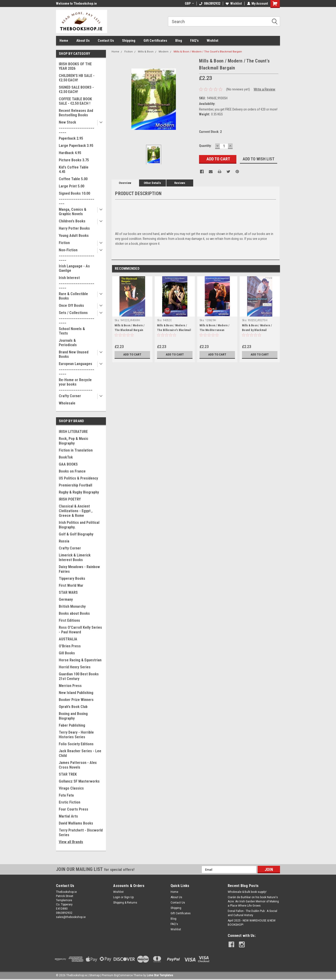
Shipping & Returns (125, 903)
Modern (164, 52)
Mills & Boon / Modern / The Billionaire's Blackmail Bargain (174, 330)
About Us (83, 41)
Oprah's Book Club (73, 707)
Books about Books (74, 613)
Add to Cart (132, 355)
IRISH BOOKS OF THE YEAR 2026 (75, 66)
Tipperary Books (72, 578)
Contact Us (106, 41)
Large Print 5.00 (72, 186)
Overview (125, 183)
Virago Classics (71, 788)
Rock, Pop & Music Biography (73, 441)
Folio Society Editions (76, 744)
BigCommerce (123, 975)
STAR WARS (68, 592)
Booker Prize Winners (76, 700)
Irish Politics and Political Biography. (79, 525)
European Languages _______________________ (77, 368)
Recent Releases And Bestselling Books (76, 113)
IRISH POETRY (70, 499)
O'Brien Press (70, 646)
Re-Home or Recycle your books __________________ (76, 384)
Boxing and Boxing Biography (73, 716)
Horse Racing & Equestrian (80, 660)
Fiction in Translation (76, 450)
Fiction (64, 243)
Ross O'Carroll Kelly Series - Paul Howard (80, 630)
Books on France (72, 471)
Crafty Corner (70, 396)
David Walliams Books (76, 823)
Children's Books (72, 221)
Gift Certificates (155, 41)
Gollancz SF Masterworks (79, 781)
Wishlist (233, 3)
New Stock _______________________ (77, 127)
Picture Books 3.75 (74, 160)
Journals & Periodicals (68, 343)
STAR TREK (68, 774)
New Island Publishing (76, 693)
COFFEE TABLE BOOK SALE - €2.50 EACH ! (75, 101)
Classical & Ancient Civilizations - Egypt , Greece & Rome (76, 511)
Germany (66, 599)
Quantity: (205, 146)
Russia (64, 541)
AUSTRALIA (68, 639)
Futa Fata (66, 795)
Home (64, 41)
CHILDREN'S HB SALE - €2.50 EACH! (77, 78)
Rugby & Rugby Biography (79, 492)
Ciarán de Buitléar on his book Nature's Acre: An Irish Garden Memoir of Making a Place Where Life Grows (253, 901)
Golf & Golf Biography (76, 534)
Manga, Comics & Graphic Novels (73, 212)
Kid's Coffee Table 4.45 (74, 169)
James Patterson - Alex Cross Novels (78, 765)
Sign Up (129, 897)
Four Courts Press (73, 809)
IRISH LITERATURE (73, 432)
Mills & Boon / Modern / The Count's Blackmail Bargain (208, 52)
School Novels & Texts (72, 331)
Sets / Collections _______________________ (77, 317)
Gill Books (67, 653)
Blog (179, 41)
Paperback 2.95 (71, 138)
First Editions (69, 620)
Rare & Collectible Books (73, 296)
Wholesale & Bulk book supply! (247, 892)
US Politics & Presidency (78, 478)
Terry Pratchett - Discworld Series (81, 833)
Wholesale (67, 403)
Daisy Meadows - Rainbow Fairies (79, 569)
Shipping (129, 41)
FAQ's (194, 41)
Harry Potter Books (74, 228)
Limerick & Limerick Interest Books (75, 557)
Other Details (152, 183)
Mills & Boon (146, 52)
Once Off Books (71, 305)
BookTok (66, 457)
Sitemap (94, 975)
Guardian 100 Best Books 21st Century (79, 676)
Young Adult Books (74, 236)
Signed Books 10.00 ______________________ (77, 198)
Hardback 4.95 (70, 153)
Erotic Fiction (70, 802)
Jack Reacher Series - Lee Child (80, 753)
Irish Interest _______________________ (77, 282)
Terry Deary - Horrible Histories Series (76, 735)
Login (117, 897)
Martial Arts (68, 816)
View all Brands (71, 842)
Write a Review (264, 89)
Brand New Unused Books (74, 354)
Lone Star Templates (160, 975)
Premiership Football (75, 485)
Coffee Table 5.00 (73, 179)
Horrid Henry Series (75, 667)
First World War (71, 585)
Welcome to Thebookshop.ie (76, 3)
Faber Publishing (72, 725)
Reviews (180, 183)
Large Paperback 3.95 (76, 146)
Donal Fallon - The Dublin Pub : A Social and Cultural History (252, 913)
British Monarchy (72, 606)
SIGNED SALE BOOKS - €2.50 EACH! (76, 90)
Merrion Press (70, 686)
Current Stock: (210, 132)
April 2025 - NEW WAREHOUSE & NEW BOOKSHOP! (252, 923)
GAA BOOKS (68, 464)
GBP (189, 3)
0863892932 (210, 3)
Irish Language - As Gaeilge (74, 268)
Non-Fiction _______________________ (77, 254)
